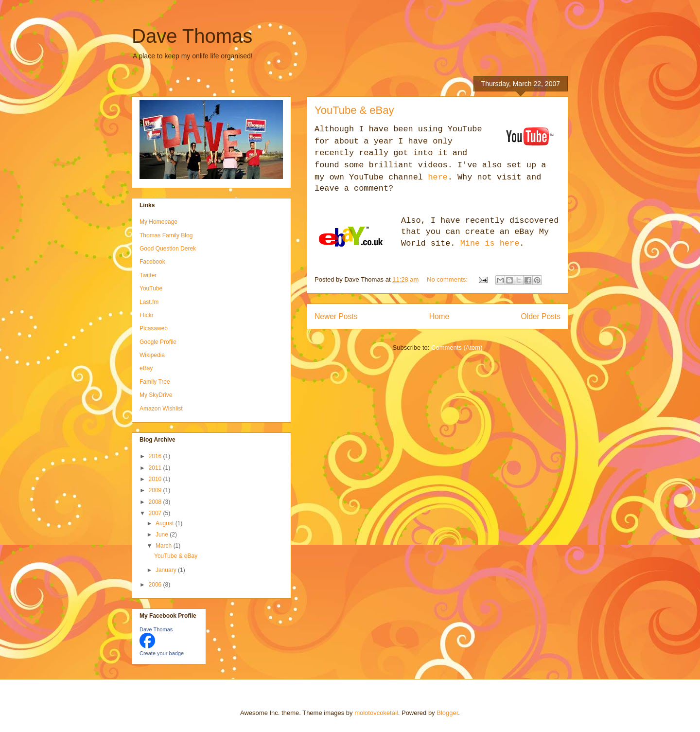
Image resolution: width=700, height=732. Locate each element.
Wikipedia (152, 355)
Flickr (147, 315)
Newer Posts (336, 316)
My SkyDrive (156, 395)
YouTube (151, 288)
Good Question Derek (168, 249)
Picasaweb (154, 328)
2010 (156, 479)
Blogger (447, 713)
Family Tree (155, 382)
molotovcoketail (376, 713)
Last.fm (149, 302)
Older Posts (541, 316)
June (163, 535)
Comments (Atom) (457, 348)
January (167, 570)
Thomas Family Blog (166, 235)
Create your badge (162, 653)
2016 (156, 456)
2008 (156, 502)
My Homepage (158, 222)
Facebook (152, 262)
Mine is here (490, 243)
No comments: (448, 279)
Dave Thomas (192, 36)
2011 (156, 468)
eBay (146, 368)
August (166, 523)
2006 (156, 585)
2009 (156, 490)
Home (439, 316)
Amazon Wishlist (161, 409)
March (165, 546)
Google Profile (158, 342)
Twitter (148, 275)
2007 (156, 513)
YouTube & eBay (354, 110)
